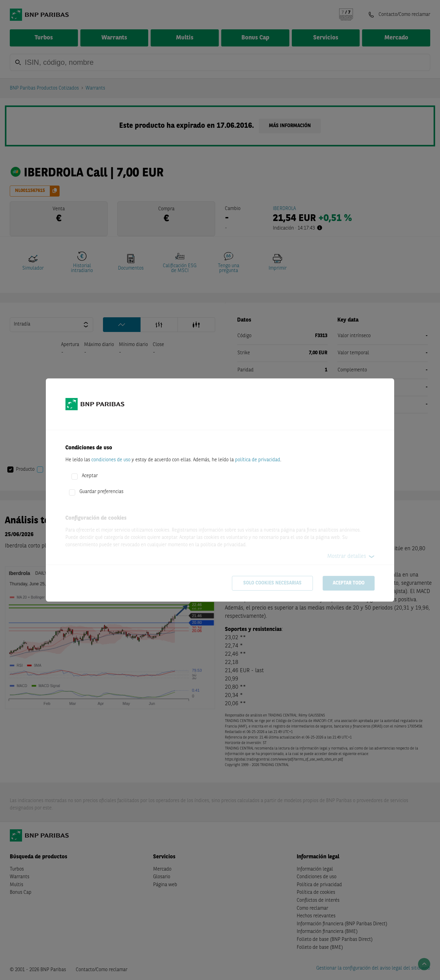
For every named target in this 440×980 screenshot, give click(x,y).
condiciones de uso (111, 460)
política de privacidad (258, 460)
